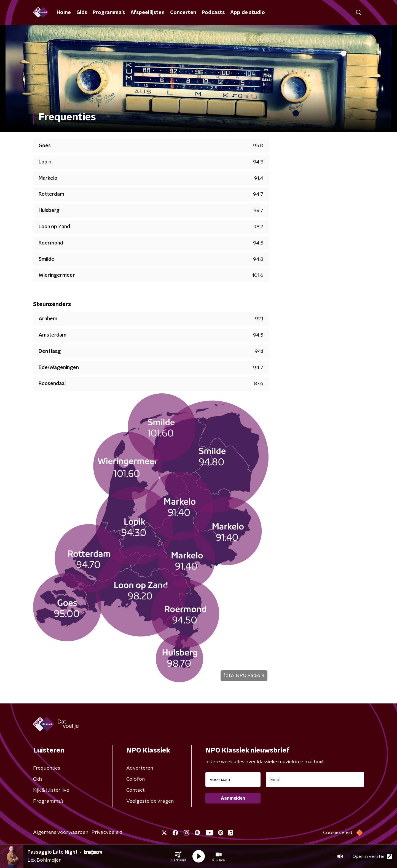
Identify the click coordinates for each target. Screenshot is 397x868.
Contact (136, 790)
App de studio (248, 13)
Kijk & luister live (51, 790)
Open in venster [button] (372, 856)
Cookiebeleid (338, 833)
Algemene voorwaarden (61, 832)
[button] (178, 856)
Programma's (109, 13)
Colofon (136, 779)
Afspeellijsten (147, 13)
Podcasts (213, 13)
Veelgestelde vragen (150, 801)
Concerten (183, 13)
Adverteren (140, 768)
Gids (82, 13)
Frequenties (47, 768)
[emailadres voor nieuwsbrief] (315, 780)
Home (64, 13)
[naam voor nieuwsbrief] (233, 780)
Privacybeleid (107, 832)
